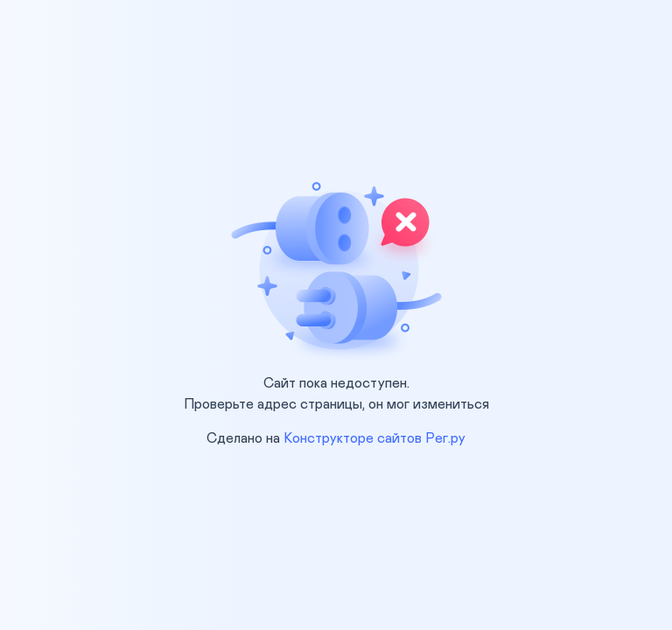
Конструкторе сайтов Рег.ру (374, 438)
